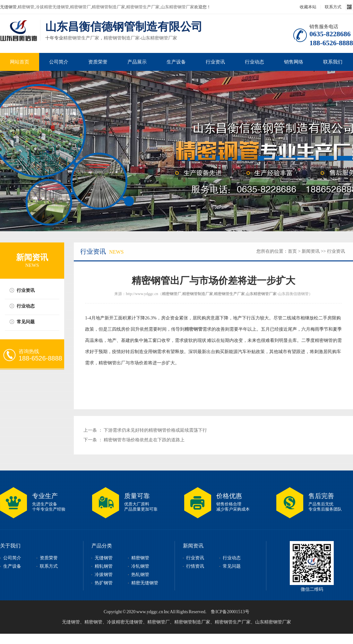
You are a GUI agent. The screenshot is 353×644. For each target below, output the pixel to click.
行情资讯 (195, 566)
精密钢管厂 (80, 7)
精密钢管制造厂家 (108, 7)
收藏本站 (308, 7)
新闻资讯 (311, 251)
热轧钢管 (140, 575)
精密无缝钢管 (145, 583)
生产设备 (176, 62)
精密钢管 (26, 7)
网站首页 (20, 62)
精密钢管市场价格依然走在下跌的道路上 (144, 440)
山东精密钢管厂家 (177, 7)
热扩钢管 (104, 583)
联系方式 (333, 7)
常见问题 (26, 322)
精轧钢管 (104, 566)
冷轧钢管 (140, 566)
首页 (292, 251)
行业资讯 (215, 62)
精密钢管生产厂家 (143, 7)
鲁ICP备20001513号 (230, 612)
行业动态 (254, 62)
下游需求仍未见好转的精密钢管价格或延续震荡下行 (155, 430)
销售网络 (294, 62)
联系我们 (333, 62)
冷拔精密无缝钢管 (52, 7)
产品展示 (137, 62)
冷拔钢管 (104, 575)
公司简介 (59, 62)
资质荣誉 (98, 62)
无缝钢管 (104, 558)
